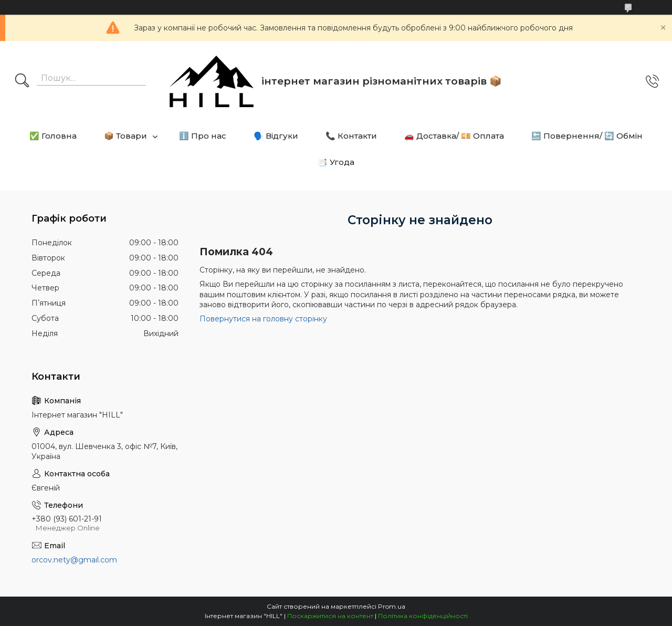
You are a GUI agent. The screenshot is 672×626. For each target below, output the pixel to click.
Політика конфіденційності (423, 616)
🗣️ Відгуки (276, 136)
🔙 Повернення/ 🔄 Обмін (587, 136)
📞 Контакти (351, 136)
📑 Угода (336, 162)
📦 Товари (125, 136)
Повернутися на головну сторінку (263, 319)
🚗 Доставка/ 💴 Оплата (454, 136)
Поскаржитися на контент (330, 616)
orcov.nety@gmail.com (74, 560)
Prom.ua (392, 606)
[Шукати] (22, 81)
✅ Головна (53, 136)
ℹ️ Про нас (203, 136)
